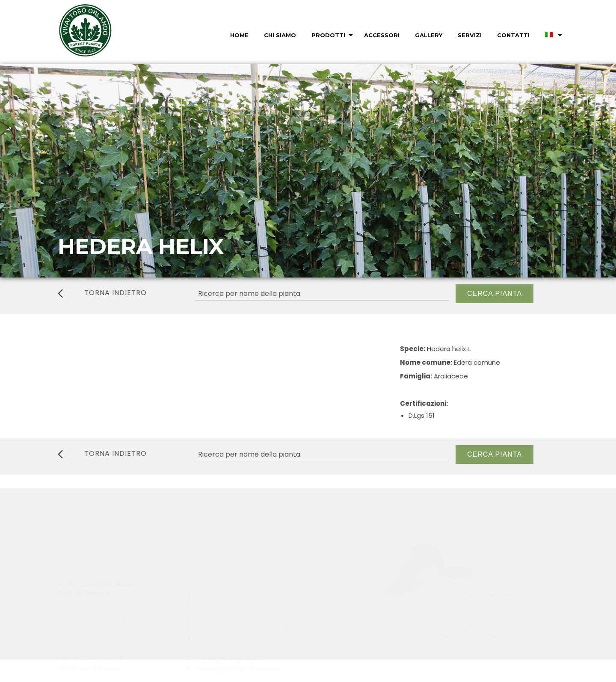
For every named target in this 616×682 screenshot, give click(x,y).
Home (239, 35)
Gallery (429, 35)
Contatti (513, 35)
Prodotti (328, 35)
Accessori (382, 35)
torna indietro (102, 293)
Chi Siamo (280, 35)
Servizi (470, 35)
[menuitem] (238, 35)
